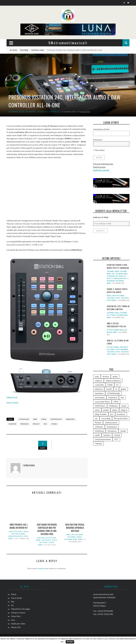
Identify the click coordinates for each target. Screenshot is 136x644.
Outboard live (112, 276)
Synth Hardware (122, 349)
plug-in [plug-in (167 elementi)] (124, 410)
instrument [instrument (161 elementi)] (100, 397)
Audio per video (16, 532)
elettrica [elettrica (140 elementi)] (99, 389)
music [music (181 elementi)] (124, 406)
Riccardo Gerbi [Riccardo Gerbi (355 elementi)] (121, 418)
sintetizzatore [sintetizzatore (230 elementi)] (111, 422)
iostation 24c (56, 419)
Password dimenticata (103, 164)
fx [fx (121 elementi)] (116, 389)
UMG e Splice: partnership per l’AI (116, 325)
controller (24, 419)
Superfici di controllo (48, 112)
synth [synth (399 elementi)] (97, 435)
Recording (31, 112)
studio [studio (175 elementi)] (123, 431)
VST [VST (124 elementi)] (116, 439)
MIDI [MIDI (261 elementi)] (116, 402)
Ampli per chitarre (75, 535)
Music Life (123, 330)
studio (54, 424)
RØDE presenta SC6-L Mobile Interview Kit (19, 526)
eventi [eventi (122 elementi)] (109, 389)
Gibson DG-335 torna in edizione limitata (118, 308)
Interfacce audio (16, 112)
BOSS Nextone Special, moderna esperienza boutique (75, 528)
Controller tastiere (47, 538)
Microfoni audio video (18, 536)
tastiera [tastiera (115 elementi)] (107, 435)
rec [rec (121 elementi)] (96, 418)
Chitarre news (71, 539)
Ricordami (99, 150)
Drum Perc (16, 616)
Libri (121, 347)
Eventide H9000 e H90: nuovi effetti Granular (118, 266)
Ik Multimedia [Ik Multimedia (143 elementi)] (113, 393)
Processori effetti (121, 279)
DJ (12, 605)
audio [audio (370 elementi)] (115, 376)
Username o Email (101, 129)
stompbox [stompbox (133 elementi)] (112, 431)
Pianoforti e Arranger (21, 609)
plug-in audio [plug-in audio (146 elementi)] (101, 414)
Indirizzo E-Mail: (101, 217)
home (44, 419)
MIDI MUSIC (13, 403)
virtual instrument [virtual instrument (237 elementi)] (103, 439)
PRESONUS (12, 397)
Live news (119, 274)
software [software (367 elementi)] (99, 427)
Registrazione (99, 167)
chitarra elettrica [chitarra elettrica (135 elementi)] (113, 381)
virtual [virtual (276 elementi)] (117, 435)
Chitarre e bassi (75, 537)
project (36, 424)
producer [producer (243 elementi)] (121, 414)
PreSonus (25, 424)
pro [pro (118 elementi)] (112, 414)
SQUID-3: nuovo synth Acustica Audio (117, 291)
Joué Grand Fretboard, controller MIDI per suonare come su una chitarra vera (47, 529)
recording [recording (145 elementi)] (106, 418)
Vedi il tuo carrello (101, 170)
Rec (13, 602)
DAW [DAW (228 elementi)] (110, 385)
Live (113, 274)
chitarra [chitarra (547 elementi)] (98, 381)
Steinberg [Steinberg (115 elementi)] (99, 431)
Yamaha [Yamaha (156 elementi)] (98, 443)
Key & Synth (16, 598)
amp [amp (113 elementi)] (97, 376)
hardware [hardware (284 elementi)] (99, 393)
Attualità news (113, 330)
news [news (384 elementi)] (97, 410)
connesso (41, 568)
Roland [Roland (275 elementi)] (98, 422)
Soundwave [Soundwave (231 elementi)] (112, 427)
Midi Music (70, 419)
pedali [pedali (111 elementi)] (106, 410)
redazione (85, 112)
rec (46, 424)
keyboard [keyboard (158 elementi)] (113, 397)
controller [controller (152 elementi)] (99, 385)
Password (98, 140)
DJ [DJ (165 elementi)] (117, 385)
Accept (70, 642)
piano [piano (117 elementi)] (115, 410)
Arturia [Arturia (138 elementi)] (106, 376)
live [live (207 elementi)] (122, 397)
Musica (109, 332)
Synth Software (118, 296)
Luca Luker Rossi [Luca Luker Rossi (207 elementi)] (102, 402)
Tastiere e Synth (49, 540)
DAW (35, 419)
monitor (12, 424)
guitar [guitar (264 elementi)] (124, 389)
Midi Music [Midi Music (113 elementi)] (100, 406)
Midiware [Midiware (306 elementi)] (113, 406)
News (10, 539)
